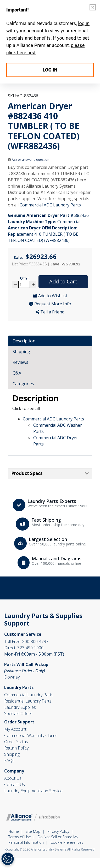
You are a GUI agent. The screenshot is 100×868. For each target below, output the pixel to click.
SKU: (12, 96)
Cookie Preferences (67, 842)
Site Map (33, 831)
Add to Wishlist (50, 296)
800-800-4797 (26, 641)
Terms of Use (20, 837)
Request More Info (50, 304)
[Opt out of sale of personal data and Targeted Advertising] (8, 859)
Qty (24, 278)
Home (14, 831)
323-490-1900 (24, 648)
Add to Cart (63, 281)
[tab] (50, 341)
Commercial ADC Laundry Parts (50, 205)
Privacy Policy (58, 831)
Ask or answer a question (29, 160)
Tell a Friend (50, 312)
